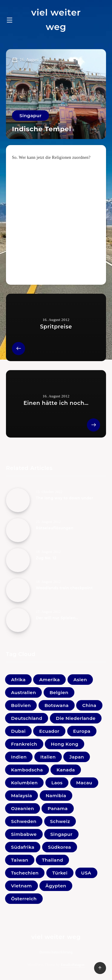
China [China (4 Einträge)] (89, 705)
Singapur (30, 116)
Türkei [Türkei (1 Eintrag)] (60, 873)
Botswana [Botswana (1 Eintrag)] (57, 705)
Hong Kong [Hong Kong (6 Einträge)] (65, 744)
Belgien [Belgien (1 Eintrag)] (59, 692)
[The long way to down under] (18, 500)
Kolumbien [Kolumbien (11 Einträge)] (24, 783)
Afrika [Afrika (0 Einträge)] (18, 680)
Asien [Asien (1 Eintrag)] (80, 680)
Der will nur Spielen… (57, 618)
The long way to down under (65, 498)
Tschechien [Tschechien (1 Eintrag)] (25, 873)
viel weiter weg (56, 20)
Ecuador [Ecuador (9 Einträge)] (49, 731)
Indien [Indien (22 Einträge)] (19, 757)
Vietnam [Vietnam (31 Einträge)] (22, 886)
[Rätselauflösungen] (18, 530)
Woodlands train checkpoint (64, 588)
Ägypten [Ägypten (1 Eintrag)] (56, 886)
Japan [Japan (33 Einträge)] (77, 757)
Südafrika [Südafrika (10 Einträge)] (23, 847)
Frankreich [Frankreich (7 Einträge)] (24, 744)
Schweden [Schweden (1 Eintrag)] (24, 821)
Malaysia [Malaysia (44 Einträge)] (22, 796)
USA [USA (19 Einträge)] (86, 873)
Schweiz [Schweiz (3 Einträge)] (60, 821)
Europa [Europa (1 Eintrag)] (82, 731)
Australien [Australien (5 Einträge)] (23, 692)
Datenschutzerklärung (56, 952)
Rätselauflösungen (55, 528)
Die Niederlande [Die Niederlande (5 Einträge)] (76, 718)
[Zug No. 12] (18, 560)
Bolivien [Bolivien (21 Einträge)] (21, 705)
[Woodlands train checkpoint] (18, 590)
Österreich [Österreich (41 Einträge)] (24, 899)
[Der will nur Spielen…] (18, 620)
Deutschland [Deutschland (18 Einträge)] (27, 718)
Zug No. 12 (46, 558)
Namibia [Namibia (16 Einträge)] (56, 796)
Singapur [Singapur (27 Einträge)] (61, 834)
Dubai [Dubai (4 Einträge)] (18, 731)
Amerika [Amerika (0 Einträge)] (49, 680)
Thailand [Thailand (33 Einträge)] (52, 860)
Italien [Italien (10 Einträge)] (48, 757)
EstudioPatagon (73, 965)
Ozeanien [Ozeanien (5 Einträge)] (23, 808)
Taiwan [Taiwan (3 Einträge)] (20, 860)
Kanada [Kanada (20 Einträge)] (66, 770)
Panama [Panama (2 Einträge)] (57, 808)
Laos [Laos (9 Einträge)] (57, 783)
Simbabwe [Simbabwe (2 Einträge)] (24, 834)
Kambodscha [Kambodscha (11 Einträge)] (27, 770)
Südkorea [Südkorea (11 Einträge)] (60, 847)
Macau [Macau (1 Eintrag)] (84, 783)
